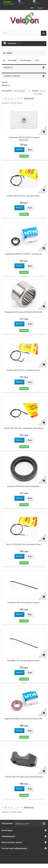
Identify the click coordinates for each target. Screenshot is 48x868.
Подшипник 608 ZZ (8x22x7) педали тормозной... (24, 139)
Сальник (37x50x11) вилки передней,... (24, 486)
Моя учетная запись (12, 842)
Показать (36, 91)
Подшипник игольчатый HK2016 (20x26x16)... (24, 312)
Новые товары (12, 76)
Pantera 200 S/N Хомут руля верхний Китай (24, 777)
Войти (32, 8)
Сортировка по (7, 91)
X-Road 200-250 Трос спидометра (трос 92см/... (24, 428)
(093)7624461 (9, 4)
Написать (22, 3)
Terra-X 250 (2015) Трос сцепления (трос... (24, 544)
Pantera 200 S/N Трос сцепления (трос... (24, 370)
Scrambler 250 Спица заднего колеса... (24, 603)
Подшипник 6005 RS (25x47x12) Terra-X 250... (24, 719)
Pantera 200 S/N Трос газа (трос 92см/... (24, 196)
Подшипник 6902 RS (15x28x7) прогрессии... (24, 254)
